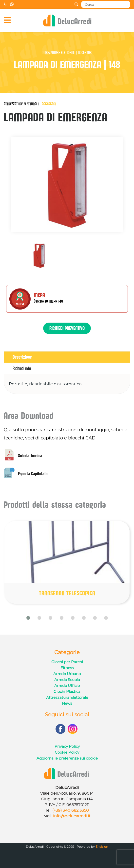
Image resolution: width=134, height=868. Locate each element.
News (67, 704)
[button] (28, 618)
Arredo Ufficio (67, 686)
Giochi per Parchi (67, 662)
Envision (102, 847)
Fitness (67, 668)
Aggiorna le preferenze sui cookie (67, 758)
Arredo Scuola (67, 680)
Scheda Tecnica (23, 456)
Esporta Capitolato (26, 474)
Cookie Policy (67, 753)
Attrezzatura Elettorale (67, 698)
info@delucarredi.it (72, 816)
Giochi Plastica (67, 692)
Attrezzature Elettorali (21, 104)
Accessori (49, 104)
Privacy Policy (67, 747)
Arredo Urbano (67, 674)
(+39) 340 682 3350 (71, 810)
